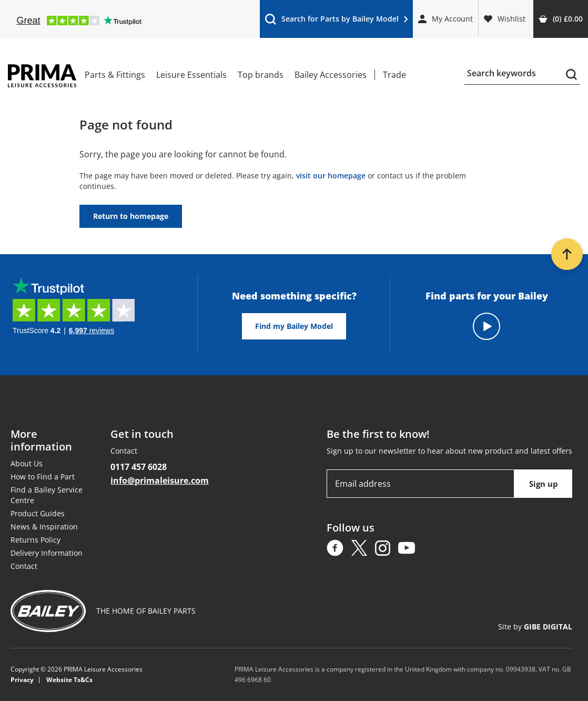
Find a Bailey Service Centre (47, 495)
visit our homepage (331, 176)
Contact (24, 566)
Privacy (22, 680)
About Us (27, 463)
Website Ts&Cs (69, 680)
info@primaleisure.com (160, 480)
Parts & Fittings (115, 75)
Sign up (544, 484)
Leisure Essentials (191, 75)
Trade (394, 75)
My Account (445, 19)
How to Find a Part (43, 477)
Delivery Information (47, 553)
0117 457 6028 (139, 467)
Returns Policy (36, 540)
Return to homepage (131, 216)
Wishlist (505, 19)
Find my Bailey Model (294, 326)
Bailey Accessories (331, 75)
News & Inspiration (44, 527)
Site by (535, 627)
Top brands (261, 75)
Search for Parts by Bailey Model (336, 21)
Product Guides (38, 513)
